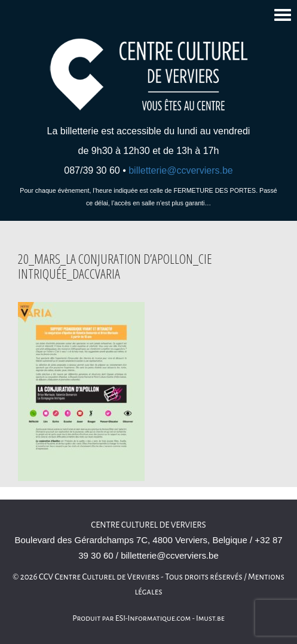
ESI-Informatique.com (153, 618)
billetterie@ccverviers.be (181, 170)
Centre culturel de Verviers (148, 525)
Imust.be (210, 618)
